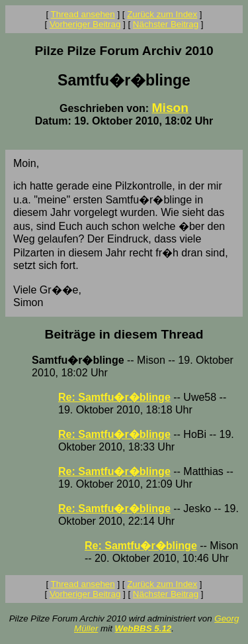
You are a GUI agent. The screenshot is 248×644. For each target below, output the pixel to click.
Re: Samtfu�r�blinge (114, 397)
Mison (170, 108)
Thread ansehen (83, 14)
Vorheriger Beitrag (85, 24)
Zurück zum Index (162, 14)
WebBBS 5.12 (144, 628)
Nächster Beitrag (166, 24)
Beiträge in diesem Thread (124, 334)
